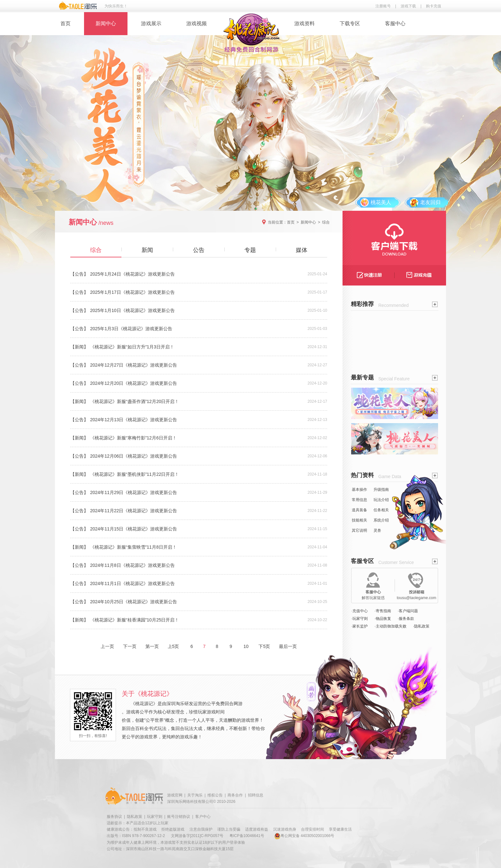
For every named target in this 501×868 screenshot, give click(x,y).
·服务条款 (406, 619)
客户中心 (203, 817)
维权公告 (215, 795)
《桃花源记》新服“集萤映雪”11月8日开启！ (133, 547)
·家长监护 (360, 626)
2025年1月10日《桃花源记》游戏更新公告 (132, 310)
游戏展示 (151, 23)
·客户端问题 (408, 611)
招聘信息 (256, 795)
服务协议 (114, 817)
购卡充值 (434, 6)
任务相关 (381, 510)
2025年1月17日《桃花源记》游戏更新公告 (132, 292)
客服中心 (395, 23)
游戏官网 (175, 795)
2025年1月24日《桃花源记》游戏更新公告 (132, 274)
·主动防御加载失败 (390, 626)
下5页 (264, 646)
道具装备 (359, 510)
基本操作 (359, 490)
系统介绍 (381, 520)
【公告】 (79, 274)
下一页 (130, 646)
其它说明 (359, 530)
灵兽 (377, 530)
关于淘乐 (195, 795)
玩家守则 (155, 817)
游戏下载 (408, 6)
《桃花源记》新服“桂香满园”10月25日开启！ (135, 620)
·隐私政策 (421, 626)
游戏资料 (304, 23)
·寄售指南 (383, 611)
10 (246, 646)
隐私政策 (135, 817)
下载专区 (350, 23)
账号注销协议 (179, 817)
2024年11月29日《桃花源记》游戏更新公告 (134, 492)
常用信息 (359, 500)
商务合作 (235, 795)
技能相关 (359, 520)
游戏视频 (197, 23)
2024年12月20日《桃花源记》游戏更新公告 (134, 383)
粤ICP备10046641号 (247, 836)
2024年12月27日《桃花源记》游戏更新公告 (134, 365)
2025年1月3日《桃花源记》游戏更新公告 (131, 329)
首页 (66, 23)
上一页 (107, 646)
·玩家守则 (360, 619)
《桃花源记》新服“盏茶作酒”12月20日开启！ (135, 401)
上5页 (173, 646)
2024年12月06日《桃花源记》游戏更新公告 (134, 456)
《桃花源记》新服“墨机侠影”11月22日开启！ (135, 474)
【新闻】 (79, 347)
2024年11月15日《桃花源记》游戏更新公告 (134, 529)
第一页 (152, 646)
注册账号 (383, 6)
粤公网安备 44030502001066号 (304, 836)
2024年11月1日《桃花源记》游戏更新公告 (132, 583)
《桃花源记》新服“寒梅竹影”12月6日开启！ (133, 438)
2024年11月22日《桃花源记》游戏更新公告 (134, 511)
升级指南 (381, 490)
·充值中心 (360, 611)
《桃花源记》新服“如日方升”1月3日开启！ (132, 347)
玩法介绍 (381, 500)
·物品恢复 (383, 619)
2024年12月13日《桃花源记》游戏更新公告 (134, 420)
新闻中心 (106, 23)
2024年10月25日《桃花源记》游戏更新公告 (134, 602)
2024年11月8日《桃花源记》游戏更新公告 (132, 565)
